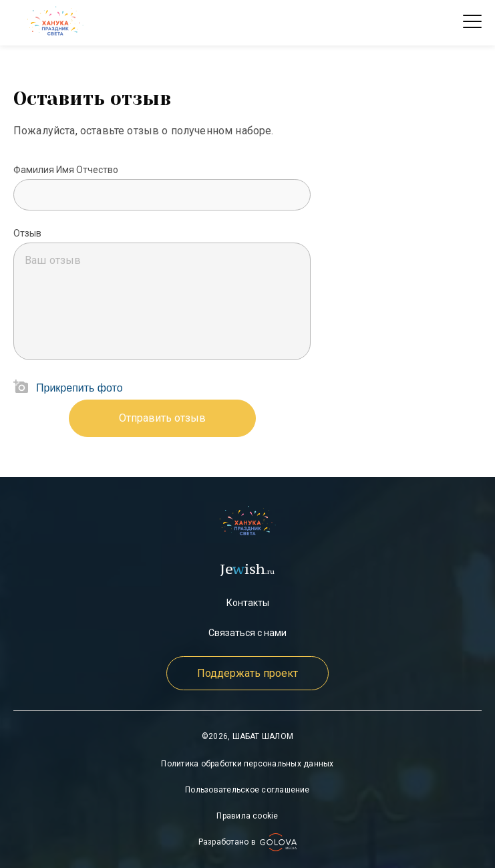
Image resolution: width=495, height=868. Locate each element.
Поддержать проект (247, 673)
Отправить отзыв (162, 418)
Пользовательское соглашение (247, 790)
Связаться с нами (247, 633)
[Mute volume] (162, 195)
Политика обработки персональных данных (247, 764)
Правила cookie (247, 816)
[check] (55, 23)
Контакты (248, 603)
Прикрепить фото (79, 388)
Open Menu (472, 23)
